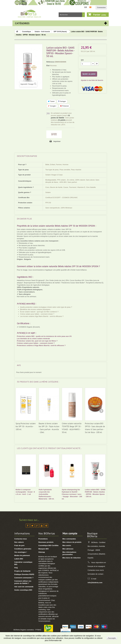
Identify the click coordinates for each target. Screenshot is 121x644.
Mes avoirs (67, 545)
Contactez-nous (21, 539)
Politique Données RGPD (24, 574)
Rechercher (83, 15)
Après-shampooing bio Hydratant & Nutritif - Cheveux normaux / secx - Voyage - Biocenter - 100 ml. (72, 494)
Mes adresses (68, 549)
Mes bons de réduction (72, 558)
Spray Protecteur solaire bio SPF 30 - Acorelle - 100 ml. (26, 426)
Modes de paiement (22, 555)
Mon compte (70, 533)
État (48, 66)
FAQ (16, 568)
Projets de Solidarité (22, 571)
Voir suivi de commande (24, 587)
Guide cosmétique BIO (23, 590)
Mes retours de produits (72, 542)
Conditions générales (23, 549)
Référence (50, 62)
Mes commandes (69, 539)
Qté (82, 60)
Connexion (101, 7)
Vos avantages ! (21, 552)
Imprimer (57, 141)
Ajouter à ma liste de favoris (92, 80)
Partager (62, 101)
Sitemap (42, 552)
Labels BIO (19, 559)
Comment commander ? (24, 578)
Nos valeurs (19, 542)
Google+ (52, 106)
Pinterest (64, 106)
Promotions (43, 539)
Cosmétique (26, 32)
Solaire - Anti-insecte (42, 32)
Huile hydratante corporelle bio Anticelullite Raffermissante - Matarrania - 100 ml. (47, 494)
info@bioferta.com (95, 583)
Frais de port (19, 545)
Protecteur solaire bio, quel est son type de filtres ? (37, 341)
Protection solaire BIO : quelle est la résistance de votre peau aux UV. (44, 336)
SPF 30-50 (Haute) (60, 32)
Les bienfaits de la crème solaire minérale (33, 339)
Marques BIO (43, 549)
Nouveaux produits (46, 542)
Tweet (51, 101)
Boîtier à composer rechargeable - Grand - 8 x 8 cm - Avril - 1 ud (25, 492)
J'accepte (112, 638)
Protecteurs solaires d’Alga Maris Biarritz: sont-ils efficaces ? (41, 345)
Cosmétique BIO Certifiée (48, 545)
